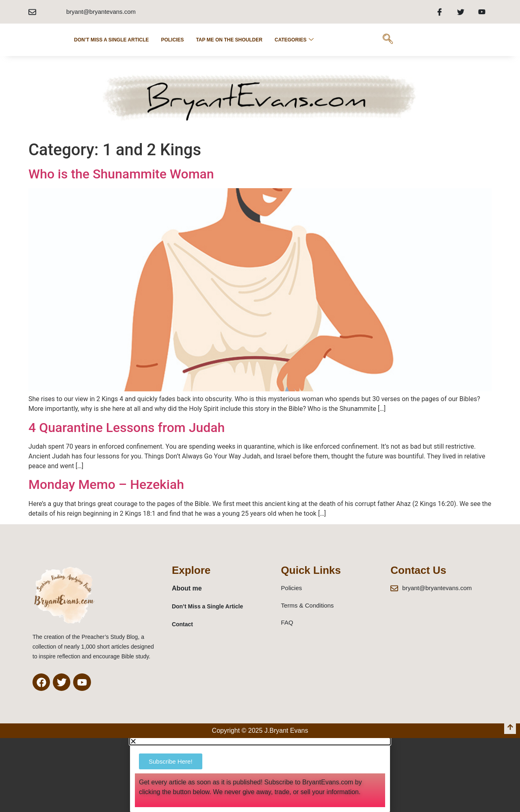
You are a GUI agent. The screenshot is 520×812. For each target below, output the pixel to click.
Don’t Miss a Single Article (111, 40)
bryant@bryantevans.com (101, 12)
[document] (260, 775)
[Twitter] (461, 12)
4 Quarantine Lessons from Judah (127, 428)
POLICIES (172, 40)
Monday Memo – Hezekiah (106, 484)
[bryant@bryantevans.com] (32, 12)
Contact (182, 624)
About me (187, 588)
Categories (294, 40)
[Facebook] (440, 12)
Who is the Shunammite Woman (121, 174)
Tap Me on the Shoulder (229, 40)
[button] (260, 741)
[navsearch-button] (388, 40)
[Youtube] (482, 12)
